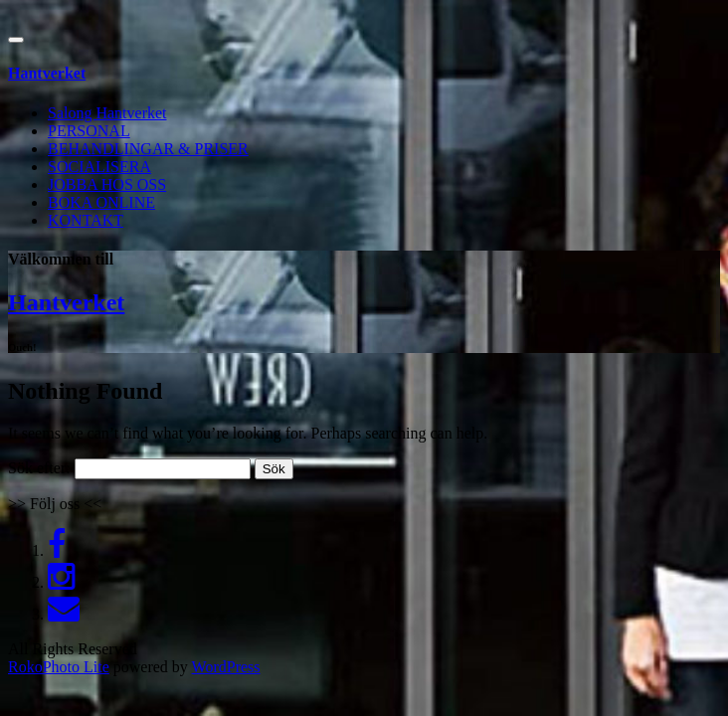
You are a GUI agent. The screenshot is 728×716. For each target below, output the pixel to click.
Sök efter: (39, 468)
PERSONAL (89, 131)
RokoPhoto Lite (59, 667)
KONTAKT (86, 220)
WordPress (226, 667)
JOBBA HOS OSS (107, 184)
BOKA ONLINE (101, 202)
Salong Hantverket (107, 113)
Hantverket (66, 302)
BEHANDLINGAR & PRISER (148, 149)
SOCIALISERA (99, 167)
